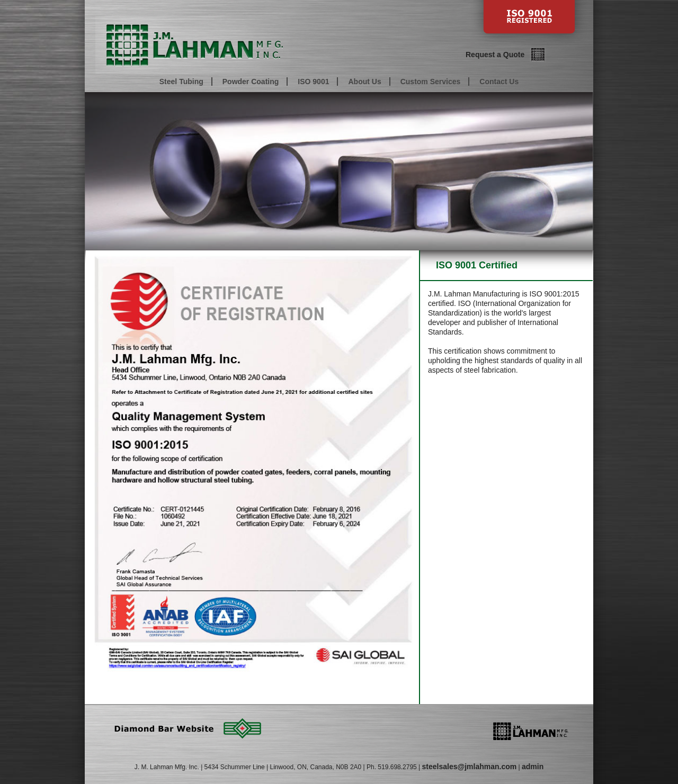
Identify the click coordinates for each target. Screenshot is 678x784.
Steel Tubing (181, 82)
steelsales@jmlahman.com (470, 767)
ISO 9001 (313, 82)
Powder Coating (251, 82)
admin (533, 767)
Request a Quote (495, 55)
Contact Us (499, 82)
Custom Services (431, 82)
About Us (364, 82)
